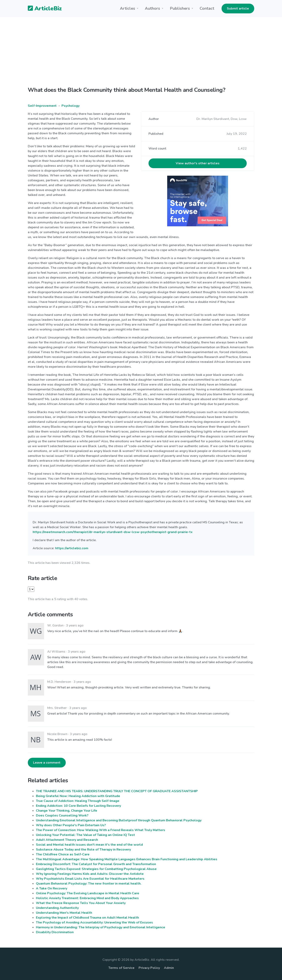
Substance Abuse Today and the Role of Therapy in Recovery (83, 850)
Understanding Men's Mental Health (64, 913)
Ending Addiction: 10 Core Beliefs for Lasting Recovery (78, 806)
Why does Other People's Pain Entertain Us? (71, 825)
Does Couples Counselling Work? (62, 815)
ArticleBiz (42, 9)
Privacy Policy (149, 968)
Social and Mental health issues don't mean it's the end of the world (89, 845)
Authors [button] (152, 8)
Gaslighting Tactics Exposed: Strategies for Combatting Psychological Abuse (96, 869)
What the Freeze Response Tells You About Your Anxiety (81, 903)
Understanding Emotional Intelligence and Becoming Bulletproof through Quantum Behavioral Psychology (119, 820)
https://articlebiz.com (72, 548)
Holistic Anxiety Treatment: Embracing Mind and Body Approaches (87, 898)
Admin (169, 968)
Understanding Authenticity (57, 908)
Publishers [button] (180, 8)
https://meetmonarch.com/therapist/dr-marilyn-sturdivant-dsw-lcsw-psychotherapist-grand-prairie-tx (113, 532)
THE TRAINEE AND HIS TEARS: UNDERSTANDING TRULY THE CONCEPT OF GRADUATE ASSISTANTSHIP (117, 791)
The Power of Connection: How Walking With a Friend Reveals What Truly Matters (101, 830)
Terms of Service (121, 968)
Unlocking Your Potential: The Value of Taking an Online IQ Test (85, 835)
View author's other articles (198, 163)
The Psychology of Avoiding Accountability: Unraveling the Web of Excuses (94, 922)
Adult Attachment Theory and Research (67, 840)
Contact (207, 8)
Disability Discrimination (55, 932)
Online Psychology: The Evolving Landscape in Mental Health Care (88, 893)
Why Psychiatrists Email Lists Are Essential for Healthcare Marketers (90, 879)
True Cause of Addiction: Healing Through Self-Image (78, 801)
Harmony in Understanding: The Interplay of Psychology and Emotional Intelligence (101, 927)
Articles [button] (128, 8)
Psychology (70, 106)
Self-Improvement (42, 106)
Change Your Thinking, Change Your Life (67, 811)
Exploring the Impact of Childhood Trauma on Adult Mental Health (87, 918)
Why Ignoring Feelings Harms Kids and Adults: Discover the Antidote (90, 874)
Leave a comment (47, 763)
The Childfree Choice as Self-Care (63, 854)
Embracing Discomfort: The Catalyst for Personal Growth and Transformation (96, 864)
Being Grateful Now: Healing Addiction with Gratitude (78, 796)
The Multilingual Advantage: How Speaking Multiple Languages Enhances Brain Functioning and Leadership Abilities (127, 859)
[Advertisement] (141, 49)
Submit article (238, 9)
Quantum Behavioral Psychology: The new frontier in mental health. (89, 884)
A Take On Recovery (52, 888)
